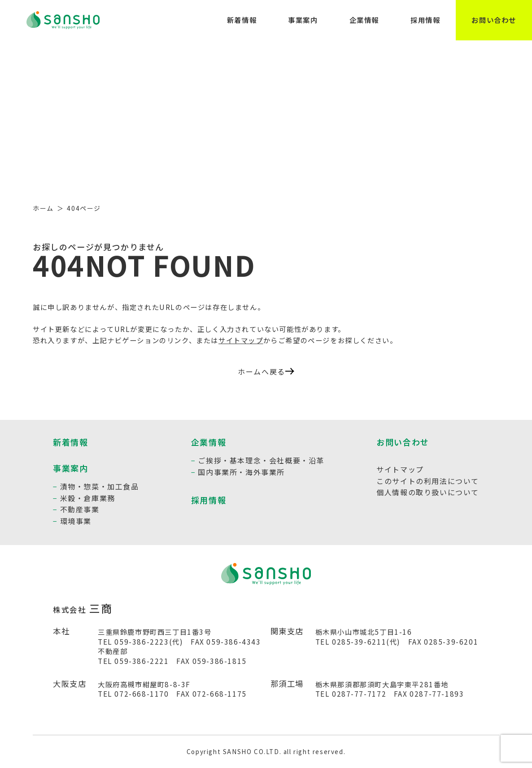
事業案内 (303, 20)
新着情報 (242, 20)
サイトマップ (241, 340)
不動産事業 (80, 509)
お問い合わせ (494, 20)
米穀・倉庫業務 (88, 498)
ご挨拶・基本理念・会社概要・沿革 (261, 460)
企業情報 (364, 20)
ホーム (43, 208)
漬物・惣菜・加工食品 (100, 486)
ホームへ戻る (266, 371)
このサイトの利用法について (428, 481)
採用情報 (425, 20)
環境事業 (76, 521)
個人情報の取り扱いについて (428, 492)
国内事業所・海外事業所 (241, 472)
